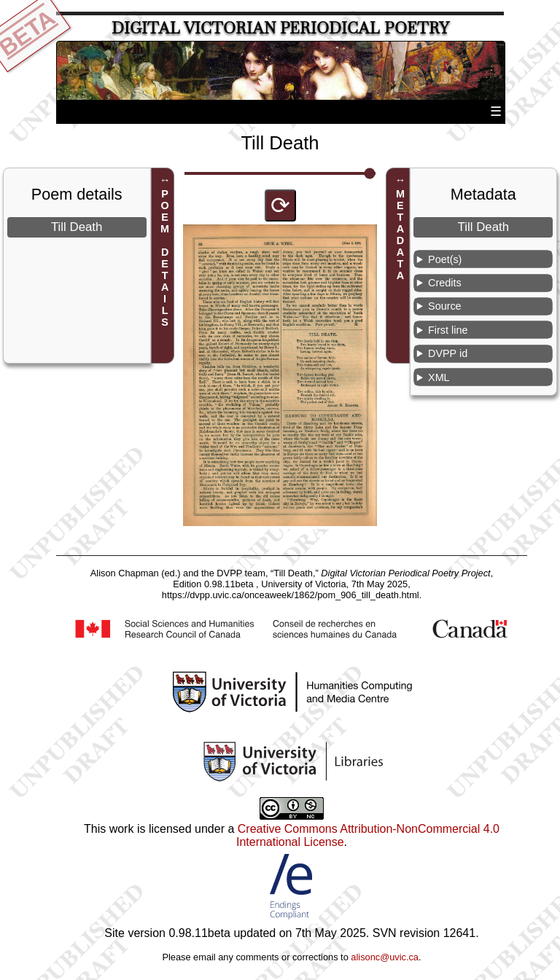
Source (445, 306)
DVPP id (448, 353)
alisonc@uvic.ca (385, 957)
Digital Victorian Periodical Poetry (280, 28)
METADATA (400, 235)
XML (439, 377)
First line (448, 330)
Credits (445, 283)
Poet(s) (445, 259)
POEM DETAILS (165, 258)
